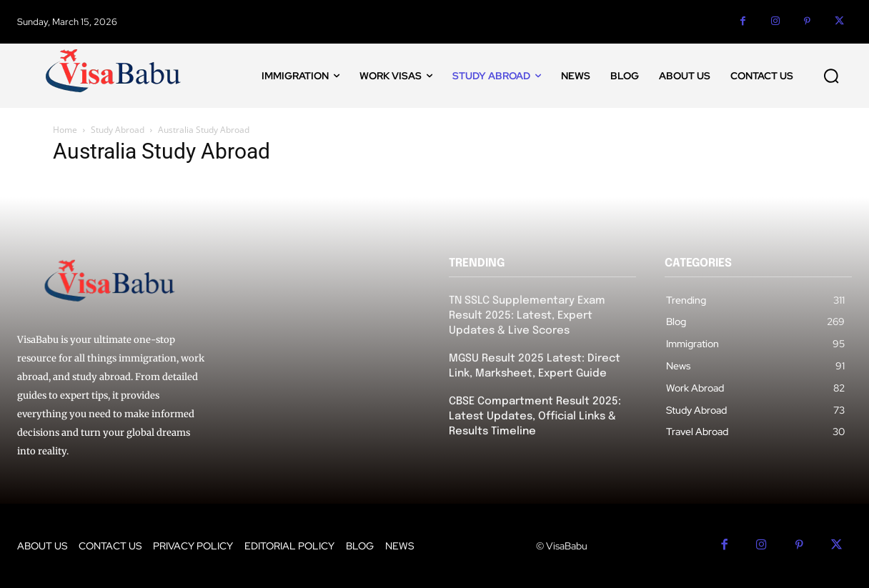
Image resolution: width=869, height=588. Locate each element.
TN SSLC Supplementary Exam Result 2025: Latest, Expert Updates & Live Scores (527, 316)
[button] (831, 76)
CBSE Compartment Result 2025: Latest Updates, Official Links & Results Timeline (535, 417)
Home (65, 130)
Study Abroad (118, 130)
